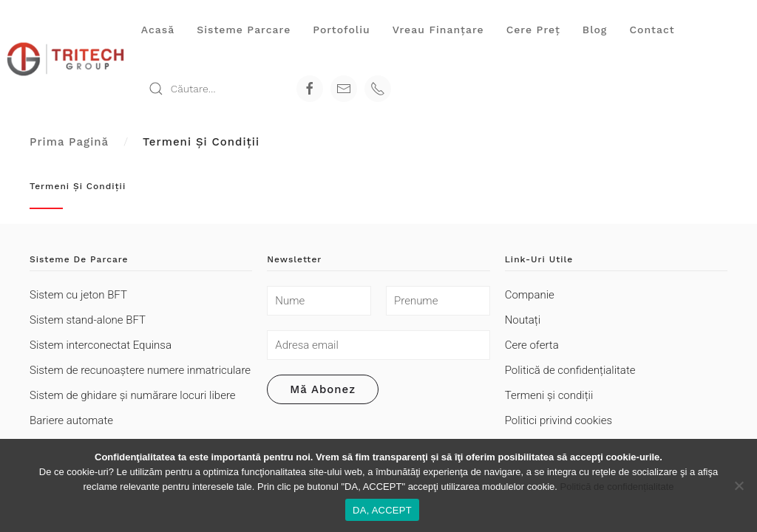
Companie (530, 295)
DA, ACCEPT (382, 510)
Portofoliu (341, 30)
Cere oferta (532, 345)
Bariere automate (71, 420)
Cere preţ (533, 30)
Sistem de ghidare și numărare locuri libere (133, 395)
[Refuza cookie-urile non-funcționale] (739, 485)
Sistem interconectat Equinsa (101, 345)
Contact (652, 30)
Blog (595, 30)
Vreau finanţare (438, 30)
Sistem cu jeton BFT (78, 295)
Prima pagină (69, 142)
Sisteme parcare (244, 30)
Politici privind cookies (559, 420)
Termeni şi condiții (549, 395)
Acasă (158, 30)
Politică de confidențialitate (570, 370)
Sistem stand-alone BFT (88, 320)
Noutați (523, 320)
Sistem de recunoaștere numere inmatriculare (140, 370)
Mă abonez (323, 389)
